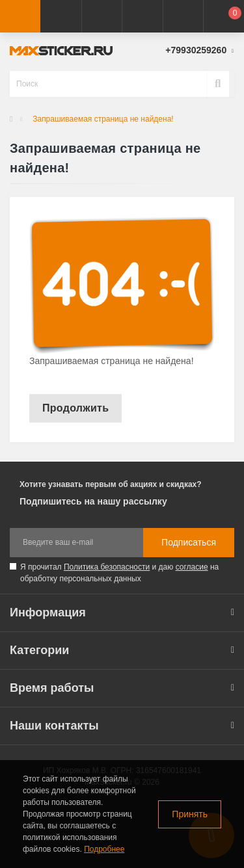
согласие (192, 567)
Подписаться (189, 542)
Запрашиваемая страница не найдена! (103, 119)
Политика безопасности (107, 567)
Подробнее (104, 849)
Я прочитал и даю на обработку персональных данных (119, 573)
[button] (102, 16)
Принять (190, 814)
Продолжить (75, 408)
